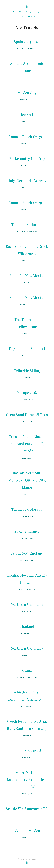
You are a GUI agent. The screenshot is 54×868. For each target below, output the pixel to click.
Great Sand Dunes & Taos (27, 415)
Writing (37, 12)
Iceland (27, 115)
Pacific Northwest (27, 750)
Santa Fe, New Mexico (27, 276)
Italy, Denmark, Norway (27, 181)
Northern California (27, 604)
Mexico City (27, 93)
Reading (29, 12)
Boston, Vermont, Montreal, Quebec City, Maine (27, 480)
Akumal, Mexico (27, 831)
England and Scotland (27, 349)
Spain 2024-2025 (27, 42)
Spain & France (27, 531)
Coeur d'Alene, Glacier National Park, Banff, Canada (27, 444)
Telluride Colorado (27, 224)
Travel (21, 17)
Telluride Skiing (27, 371)
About (14, 12)
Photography (31, 17)
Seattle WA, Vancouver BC (27, 809)
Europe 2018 (27, 393)
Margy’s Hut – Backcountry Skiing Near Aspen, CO (27, 779)
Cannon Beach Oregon (27, 137)
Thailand (27, 626)
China (27, 670)
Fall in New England (27, 553)
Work (21, 12)
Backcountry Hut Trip (27, 158)
